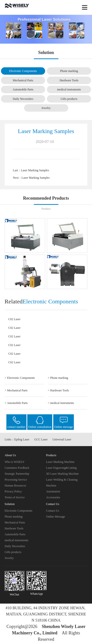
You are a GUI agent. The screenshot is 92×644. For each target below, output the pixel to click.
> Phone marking (58, 378)
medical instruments (69, 89)
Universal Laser (62, 439)
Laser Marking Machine (60, 462)
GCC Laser (41, 439)
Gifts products (69, 99)
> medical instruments (61, 403)
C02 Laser (14, 319)
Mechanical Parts (23, 80)
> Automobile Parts (16, 403)
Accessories (53, 497)
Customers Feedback (17, 468)
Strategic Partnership (17, 474)
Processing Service (16, 480)
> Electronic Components (20, 378)
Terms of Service (15, 497)
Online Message (56, 517)
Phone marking (69, 71)
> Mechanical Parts (16, 390)
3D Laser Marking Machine (63, 474)
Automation (53, 491)
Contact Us (53, 511)
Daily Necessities (23, 99)
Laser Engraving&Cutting (61, 468)
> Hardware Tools (58, 390)
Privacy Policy (13, 491)
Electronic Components (23, 71)
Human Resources (15, 486)
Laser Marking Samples (35, 170)
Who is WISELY (15, 462)
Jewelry (46, 108)
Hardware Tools (69, 80)
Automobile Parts (23, 89)
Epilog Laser (22, 439)
